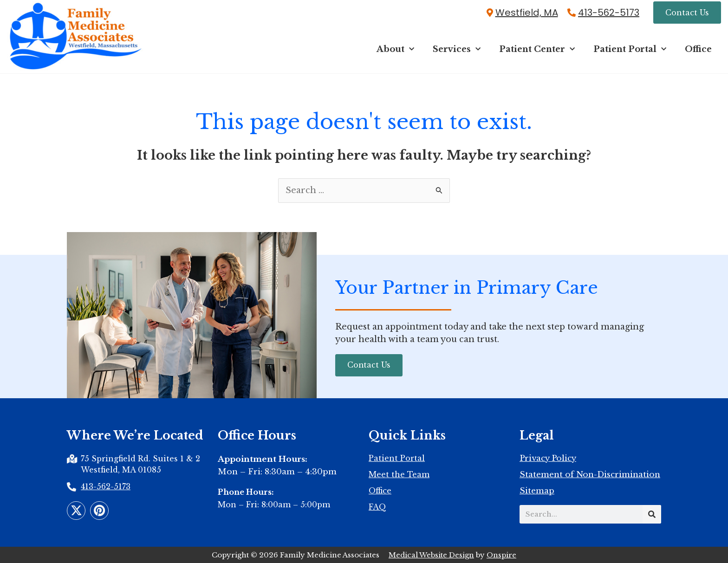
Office (698, 49)
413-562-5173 (609, 13)
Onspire (501, 555)
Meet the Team (399, 474)
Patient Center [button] (537, 49)
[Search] (652, 514)
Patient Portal (397, 458)
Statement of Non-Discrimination (590, 475)
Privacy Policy (548, 459)
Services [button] (457, 49)
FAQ (377, 507)
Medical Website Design (431, 555)
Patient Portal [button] (630, 49)
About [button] (395, 49)
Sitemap (537, 491)
